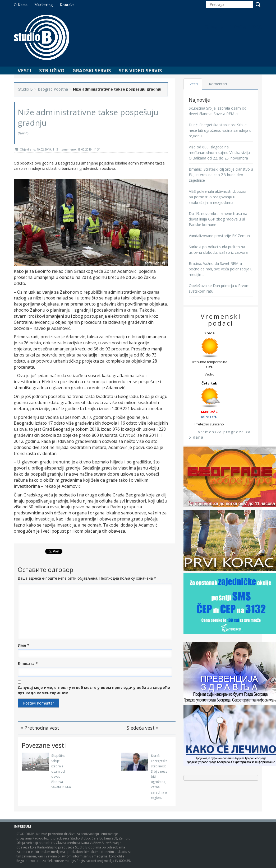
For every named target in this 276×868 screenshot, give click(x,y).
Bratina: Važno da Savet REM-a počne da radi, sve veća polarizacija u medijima (221, 269)
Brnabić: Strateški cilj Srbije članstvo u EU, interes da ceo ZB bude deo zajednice (221, 175)
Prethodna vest (40, 728)
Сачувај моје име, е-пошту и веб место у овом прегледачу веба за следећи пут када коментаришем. (94, 690)
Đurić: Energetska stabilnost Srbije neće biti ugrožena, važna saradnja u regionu (220, 130)
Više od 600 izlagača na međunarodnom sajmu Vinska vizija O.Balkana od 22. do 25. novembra (219, 153)
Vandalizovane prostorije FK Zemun (219, 236)
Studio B (26, 89)
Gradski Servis (92, 71)
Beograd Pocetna (53, 89)
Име (24, 645)
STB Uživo (52, 71)
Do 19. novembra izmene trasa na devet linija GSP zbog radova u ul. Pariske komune (218, 219)
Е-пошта (28, 663)
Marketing (44, 5)
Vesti (24, 71)
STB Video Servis (140, 71)
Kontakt (67, 5)
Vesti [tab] (194, 84)
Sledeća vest (143, 728)
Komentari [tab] (218, 84)
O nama (21, 5)
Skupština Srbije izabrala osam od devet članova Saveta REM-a (61, 771)
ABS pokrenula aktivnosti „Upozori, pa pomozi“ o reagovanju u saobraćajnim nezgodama (219, 197)
